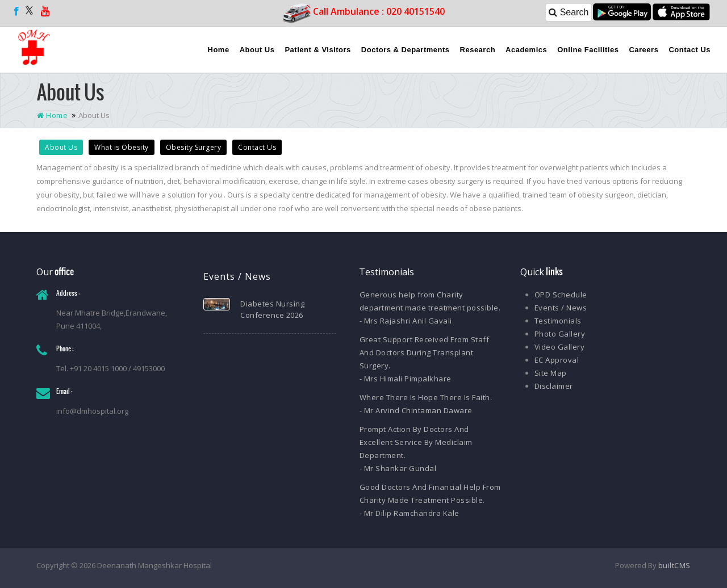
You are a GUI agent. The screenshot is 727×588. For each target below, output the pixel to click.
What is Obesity (122, 147)
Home (219, 50)
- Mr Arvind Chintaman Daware (416, 410)
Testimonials (558, 321)
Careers (644, 50)
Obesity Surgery (194, 147)
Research (478, 50)
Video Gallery (560, 347)
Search (569, 12)
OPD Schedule (561, 295)
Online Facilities (588, 50)
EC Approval (557, 360)
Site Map (551, 373)
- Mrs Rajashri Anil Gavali (406, 321)
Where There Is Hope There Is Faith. (426, 397)
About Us (257, 50)
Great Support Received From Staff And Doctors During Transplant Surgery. (425, 352)
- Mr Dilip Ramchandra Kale (410, 513)
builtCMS (674, 565)
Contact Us (690, 50)
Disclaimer (554, 386)
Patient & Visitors (317, 50)
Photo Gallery (560, 334)
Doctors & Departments (406, 50)
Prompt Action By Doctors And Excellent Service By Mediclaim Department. (416, 442)
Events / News (561, 308)
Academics (526, 50)
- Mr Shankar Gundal (398, 468)
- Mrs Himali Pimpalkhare (406, 379)
